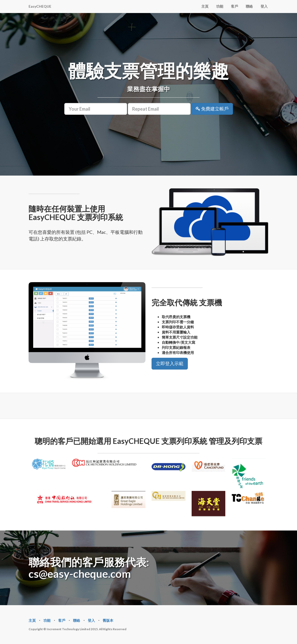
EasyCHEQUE (40, 6)
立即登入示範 (170, 363)
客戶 (234, 6)
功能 (220, 6)
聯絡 (249, 6)
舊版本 (108, 620)
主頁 (205, 6)
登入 (264, 6)
